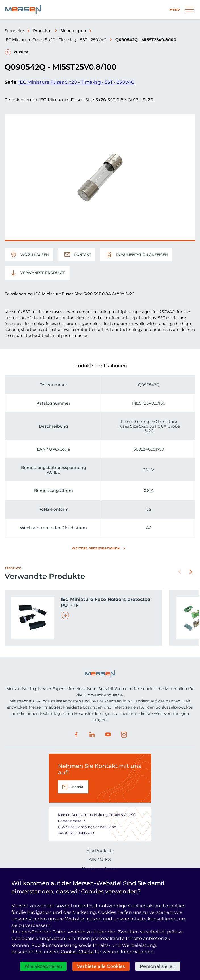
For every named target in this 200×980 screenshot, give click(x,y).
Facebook (76, 735)
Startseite (14, 31)
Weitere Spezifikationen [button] (96, 548)
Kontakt (77, 255)
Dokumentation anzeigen (136, 255)
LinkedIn (92, 735)
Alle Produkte (100, 851)
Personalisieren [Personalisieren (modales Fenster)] (158, 966)
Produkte (42, 31)
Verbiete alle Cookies (101, 966)
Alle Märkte (100, 859)
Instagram (124, 735)
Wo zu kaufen (29, 255)
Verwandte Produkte (37, 273)
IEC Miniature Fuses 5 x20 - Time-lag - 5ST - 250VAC (55, 40)
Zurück (21, 52)
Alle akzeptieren (43, 966)
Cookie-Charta (77, 952)
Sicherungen (73, 31)
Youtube (108, 735)
